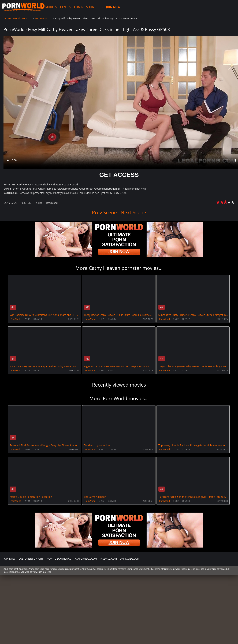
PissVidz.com (109, 558)
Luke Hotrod (71, 184)
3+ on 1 (17, 189)
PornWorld (16, 319)
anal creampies (48, 189)
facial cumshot (132, 189)
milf (144, 189)
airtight (27, 189)
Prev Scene (104, 212)
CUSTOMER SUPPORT (31, 558)
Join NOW (9, 558)
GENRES (64, 7)
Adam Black (42, 184)
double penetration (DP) (108, 189)
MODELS (50, 7)
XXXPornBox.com (86, 558)
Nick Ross (56, 184)
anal (35, 189)
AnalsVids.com (130, 558)
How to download (59, 558)
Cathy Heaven (25, 184)
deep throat (86, 189)
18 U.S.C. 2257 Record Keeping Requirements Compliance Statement (116, 568)
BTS (99, 7)
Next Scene (133, 212)
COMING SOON (83, 7)
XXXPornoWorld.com (22, 7)
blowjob (62, 189)
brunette (73, 189)
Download (52, 203)
